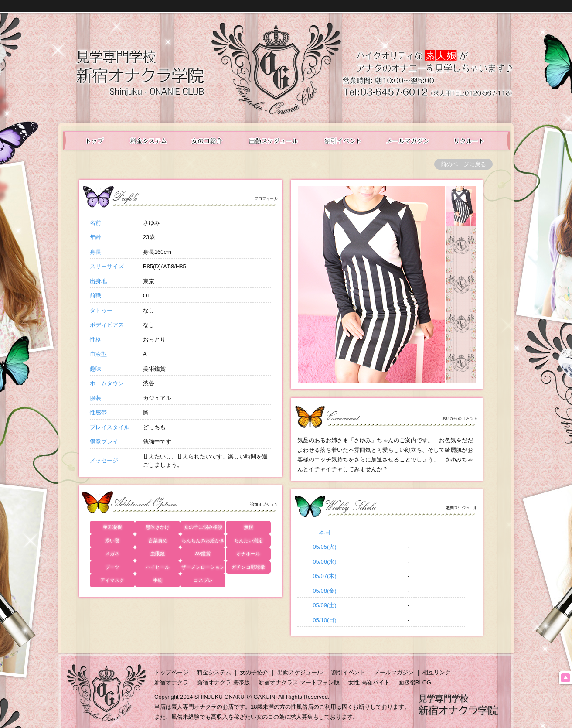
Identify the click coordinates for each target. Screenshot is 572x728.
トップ (90, 141)
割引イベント (348, 672)
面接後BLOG (415, 682)
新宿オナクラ (171, 682)
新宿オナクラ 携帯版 (223, 682)
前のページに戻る (463, 164)
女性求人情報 (476, 141)
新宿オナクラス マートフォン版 (299, 682)
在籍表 (208, 141)
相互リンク (437, 672)
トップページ (171, 672)
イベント (343, 141)
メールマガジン (408, 141)
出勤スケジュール (274, 141)
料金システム (148, 141)
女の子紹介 (254, 672)
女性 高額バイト (369, 682)
